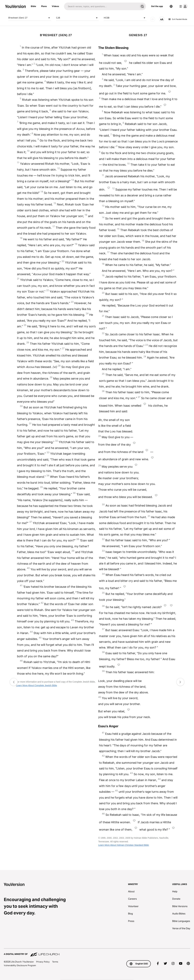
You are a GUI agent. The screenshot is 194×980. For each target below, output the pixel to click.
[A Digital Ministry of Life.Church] (97, 953)
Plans (44, 6)
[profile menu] (183, 6)
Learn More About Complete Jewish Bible (37, 685)
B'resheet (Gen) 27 (30, 18)
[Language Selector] (171, 6)
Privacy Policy (43, 962)
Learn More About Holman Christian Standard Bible (123, 845)
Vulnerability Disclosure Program (20, 965)
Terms (55, 962)
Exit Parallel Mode (178, 19)
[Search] (101, 6)
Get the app (157, 6)
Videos (55, 6)
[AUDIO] (153, 19)
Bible (33, 6)
